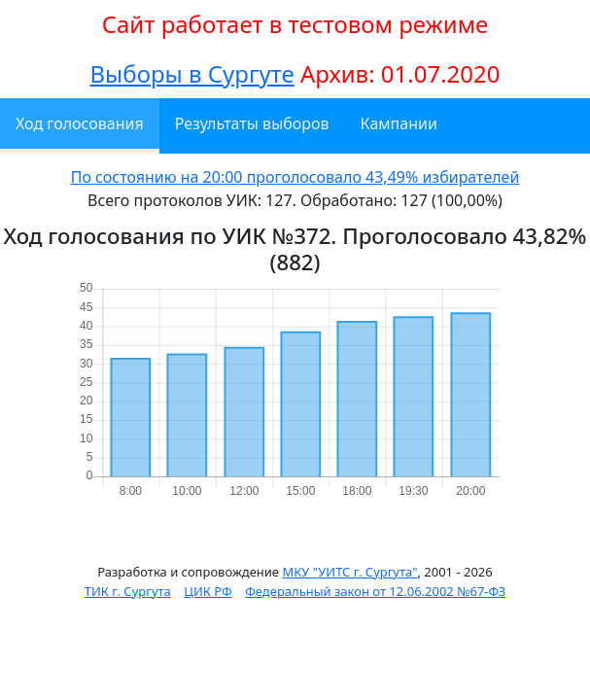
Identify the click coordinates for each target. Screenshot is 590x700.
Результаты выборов (252, 123)
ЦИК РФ (208, 591)
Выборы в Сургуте (191, 73)
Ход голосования (80, 123)
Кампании (399, 123)
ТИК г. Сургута (128, 591)
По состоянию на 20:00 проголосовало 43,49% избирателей (295, 177)
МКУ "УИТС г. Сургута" (349, 572)
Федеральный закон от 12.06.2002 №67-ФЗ (375, 591)
